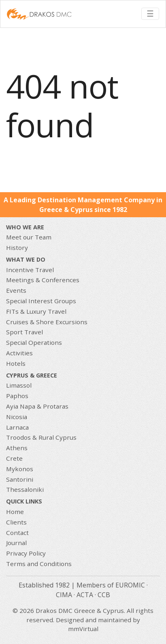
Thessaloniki (25, 489)
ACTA (85, 595)
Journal (16, 543)
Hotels (16, 363)
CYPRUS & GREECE (32, 375)
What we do (26, 259)
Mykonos (20, 469)
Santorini (20, 479)
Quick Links (24, 501)
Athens (17, 448)
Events (16, 290)
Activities (19, 353)
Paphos (17, 396)
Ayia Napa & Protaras (37, 406)
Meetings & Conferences (43, 280)
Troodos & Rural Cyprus (41, 437)
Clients (16, 522)
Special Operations (34, 342)
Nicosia (17, 417)
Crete (14, 458)
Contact (17, 533)
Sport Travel (24, 332)
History (17, 248)
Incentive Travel (30, 270)
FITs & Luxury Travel (36, 311)
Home (15, 512)
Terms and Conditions (39, 564)
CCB (104, 595)
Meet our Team (29, 237)
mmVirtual (83, 629)
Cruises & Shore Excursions (47, 322)
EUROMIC (130, 585)
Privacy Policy (26, 553)
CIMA (64, 595)
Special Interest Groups (41, 301)
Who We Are (25, 227)
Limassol (19, 385)
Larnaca (17, 427)
